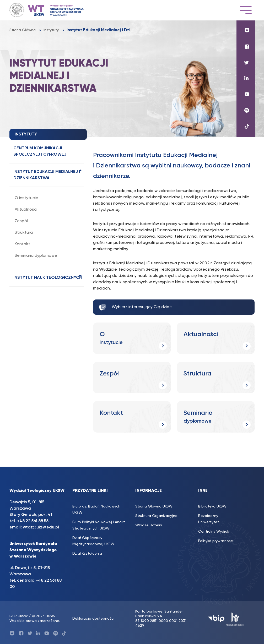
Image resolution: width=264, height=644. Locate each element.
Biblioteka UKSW (212, 506)
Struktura (24, 233)
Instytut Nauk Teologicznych (48, 278)
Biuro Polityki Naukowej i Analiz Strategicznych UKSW (99, 525)
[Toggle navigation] (246, 10)
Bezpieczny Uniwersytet (209, 519)
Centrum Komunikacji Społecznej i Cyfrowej (40, 151)
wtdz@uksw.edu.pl (41, 527)
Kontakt (22, 244)
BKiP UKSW (19, 616)
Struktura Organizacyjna (156, 516)
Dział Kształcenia (87, 554)
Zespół (21, 221)
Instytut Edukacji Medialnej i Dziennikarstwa (47, 175)
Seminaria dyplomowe (36, 256)
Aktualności (26, 210)
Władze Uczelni (149, 525)
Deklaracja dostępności (93, 619)
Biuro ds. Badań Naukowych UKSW (96, 510)
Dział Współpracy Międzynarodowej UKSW (93, 541)
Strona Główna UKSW (154, 506)
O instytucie (26, 198)
